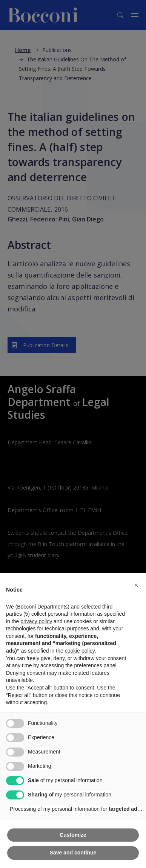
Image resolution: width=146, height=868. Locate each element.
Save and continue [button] (73, 853)
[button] (136, 585)
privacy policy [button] (36, 621)
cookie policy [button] (80, 651)
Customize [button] (73, 835)
